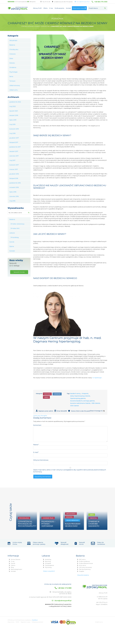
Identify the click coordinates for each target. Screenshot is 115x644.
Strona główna (27, 26)
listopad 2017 (14, 142)
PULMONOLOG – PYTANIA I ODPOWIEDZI (48, 524)
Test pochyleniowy (85, 569)
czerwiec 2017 (14, 156)
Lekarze (12, 233)
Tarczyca (12, 81)
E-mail (36, 452)
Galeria (13, 565)
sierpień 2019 (14, 115)
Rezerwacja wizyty (79, 8)
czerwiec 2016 (14, 196)
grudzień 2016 (14, 174)
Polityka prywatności (37, 622)
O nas (51, 8)
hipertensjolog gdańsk (78, 398)
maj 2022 (13, 106)
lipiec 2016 (13, 192)
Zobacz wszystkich (49, 571)
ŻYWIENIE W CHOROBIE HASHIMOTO (94, 524)
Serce (46, 397)
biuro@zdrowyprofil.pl (82, 2)
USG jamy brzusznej (85, 567)
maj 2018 (12, 133)
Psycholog (48, 567)
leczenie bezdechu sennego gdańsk (82, 401)
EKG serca (82, 559)
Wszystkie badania (83, 575)
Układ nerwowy (15, 85)
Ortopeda (48, 563)
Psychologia (13, 72)
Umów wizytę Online (17, 543)
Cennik (12, 242)
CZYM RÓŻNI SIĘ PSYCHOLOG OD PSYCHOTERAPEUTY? (27, 524)
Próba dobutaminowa (86, 563)
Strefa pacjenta (59, 8)
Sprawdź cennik (82, 543)
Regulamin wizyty (26, 622)
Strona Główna (15, 559)
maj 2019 (12, 124)
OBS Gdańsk (96, 403)
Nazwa (36, 445)
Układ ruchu (14, 90)
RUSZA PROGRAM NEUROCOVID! (73, 525)
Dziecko (12, 63)
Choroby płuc (14, 49)
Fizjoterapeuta (49, 565)
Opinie (12, 246)
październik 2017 (15, 147)
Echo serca (82, 565)
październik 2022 (15, 102)
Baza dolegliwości (16, 569)
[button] (105, 8)
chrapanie (85, 393)
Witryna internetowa (41, 460)
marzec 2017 (14, 169)
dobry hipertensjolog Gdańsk (80, 396)
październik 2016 (15, 183)
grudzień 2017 (14, 138)
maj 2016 (12, 201)
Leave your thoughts (40, 416)
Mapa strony (11, 622)
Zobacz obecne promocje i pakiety (39, 543)
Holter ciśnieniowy (18, 224)
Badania (47, 394)
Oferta (45, 8)
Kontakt (68, 8)
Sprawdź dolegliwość (65, 543)
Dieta (11, 58)
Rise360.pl (35, 620)
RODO (17, 622)
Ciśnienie (57, 394)
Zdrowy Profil (37, 8)
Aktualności (13, 40)
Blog (12, 567)
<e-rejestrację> (97, 378)
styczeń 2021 (14, 111)
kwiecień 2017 (14, 165)
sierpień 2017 (14, 151)
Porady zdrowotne (42, 26)
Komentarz (37, 425)
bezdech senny (75, 393)
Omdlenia (13, 67)
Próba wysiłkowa (84, 561)
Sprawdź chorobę (19, 272)
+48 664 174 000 (100, 2)
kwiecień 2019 (14, 129)
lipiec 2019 (13, 120)
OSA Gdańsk (75, 406)
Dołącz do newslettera (101, 543)
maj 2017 (12, 160)
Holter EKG (16, 228)
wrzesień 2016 (14, 187)
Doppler (82, 571)
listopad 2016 (14, 178)
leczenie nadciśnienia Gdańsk (80, 403)
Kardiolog (15, 237)
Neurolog (48, 561)
